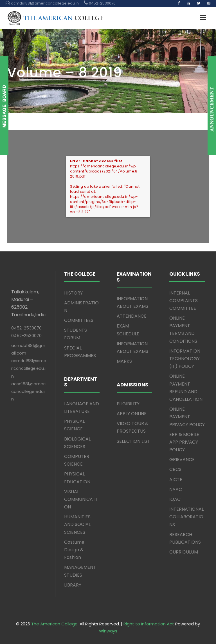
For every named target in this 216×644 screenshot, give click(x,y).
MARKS (124, 361)
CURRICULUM (184, 552)
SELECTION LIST (133, 441)
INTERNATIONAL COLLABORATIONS (186, 517)
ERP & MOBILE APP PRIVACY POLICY (184, 442)
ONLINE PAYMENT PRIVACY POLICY (187, 417)
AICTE (176, 480)
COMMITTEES (79, 320)
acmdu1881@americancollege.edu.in (29, 368)
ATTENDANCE (132, 316)
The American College (54, 624)
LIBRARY (73, 585)
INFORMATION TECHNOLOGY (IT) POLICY (185, 359)
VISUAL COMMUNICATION (80, 499)
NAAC (176, 489)
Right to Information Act (149, 624)
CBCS (175, 469)
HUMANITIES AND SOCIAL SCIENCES (77, 524)
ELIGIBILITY (128, 404)
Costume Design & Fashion (74, 550)
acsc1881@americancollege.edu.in (28, 391)
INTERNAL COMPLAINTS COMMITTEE (184, 301)
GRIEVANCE (182, 460)
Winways (108, 631)
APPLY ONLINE (132, 414)
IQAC (175, 499)
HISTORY (73, 293)
